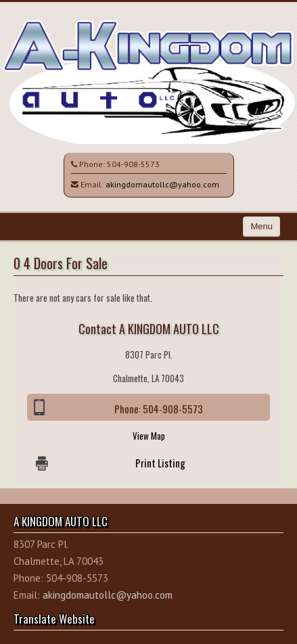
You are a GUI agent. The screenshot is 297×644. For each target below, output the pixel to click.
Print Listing (160, 463)
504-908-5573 (133, 164)
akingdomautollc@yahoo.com (162, 184)
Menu (261, 226)
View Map (149, 436)
